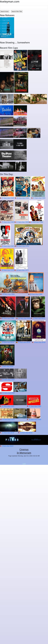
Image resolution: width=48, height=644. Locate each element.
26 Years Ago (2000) (24, 318)
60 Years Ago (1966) (37, 222)
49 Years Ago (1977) (22, 270)
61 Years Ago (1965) (22, 222)
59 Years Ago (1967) (8, 246)
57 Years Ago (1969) (8, 393)
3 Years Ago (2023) (8, 446)
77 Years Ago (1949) (8, 222)
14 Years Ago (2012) (39, 318)
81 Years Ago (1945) (39, 198)
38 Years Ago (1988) (36, 294)
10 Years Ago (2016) (24, 342)
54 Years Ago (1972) (23, 246)
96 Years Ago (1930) (23, 198)
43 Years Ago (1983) (8, 294)
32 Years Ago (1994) (35, 419)
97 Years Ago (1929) (8, 198)
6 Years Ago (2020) (8, 366)
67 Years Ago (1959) (8, 380)
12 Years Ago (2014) (8, 433)
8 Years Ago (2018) (40, 342)
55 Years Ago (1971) (8, 419)
